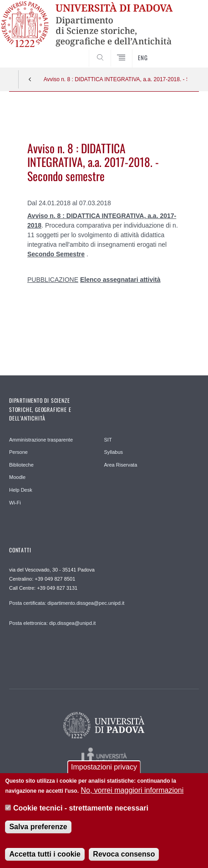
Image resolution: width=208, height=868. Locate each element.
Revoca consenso (124, 855)
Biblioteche (21, 465)
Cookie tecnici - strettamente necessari (81, 808)
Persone (18, 452)
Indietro (30, 79)
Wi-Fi (15, 503)
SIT (108, 440)
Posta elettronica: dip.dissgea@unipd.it (52, 623)
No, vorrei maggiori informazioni (132, 791)
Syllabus (114, 452)
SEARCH (182, 50)
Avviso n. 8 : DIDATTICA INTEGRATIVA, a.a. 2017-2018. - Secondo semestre (116, 79)
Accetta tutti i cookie (45, 855)
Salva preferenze (38, 828)
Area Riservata (121, 465)
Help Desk (21, 490)
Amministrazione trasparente (41, 440)
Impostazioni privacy (104, 767)
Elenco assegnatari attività (120, 280)
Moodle (17, 477)
